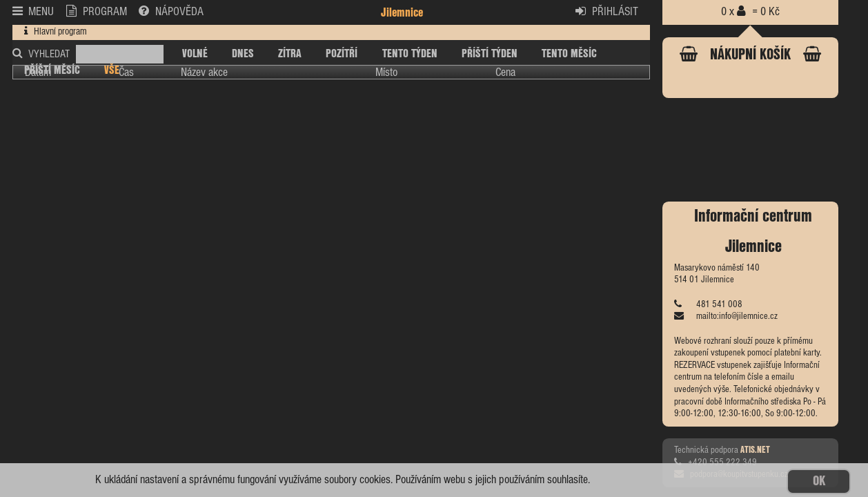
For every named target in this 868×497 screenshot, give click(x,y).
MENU (33, 12)
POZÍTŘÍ (342, 54)
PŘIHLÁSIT (607, 12)
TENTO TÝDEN (410, 54)
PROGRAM (97, 12)
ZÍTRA (290, 54)
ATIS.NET (755, 450)
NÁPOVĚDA (171, 12)
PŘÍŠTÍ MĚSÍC (52, 70)
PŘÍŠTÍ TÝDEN (490, 54)
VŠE (112, 70)
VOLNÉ (195, 54)
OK (819, 481)
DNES (243, 54)
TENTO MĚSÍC (569, 54)
